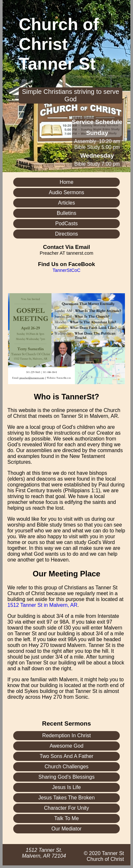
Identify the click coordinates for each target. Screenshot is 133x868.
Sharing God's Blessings (66, 777)
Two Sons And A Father (66, 756)
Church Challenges (66, 767)
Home (67, 182)
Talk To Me (66, 818)
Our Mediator (66, 829)
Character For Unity (66, 808)
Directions (66, 234)
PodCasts (66, 223)
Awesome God (67, 746)
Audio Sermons (66, 192)
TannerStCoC (66, 270)
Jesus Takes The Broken (67, 798)
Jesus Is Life (67, 787)
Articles (66, 203)
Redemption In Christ (66, 735)
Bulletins (66, 213)
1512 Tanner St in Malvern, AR (42, 605)
